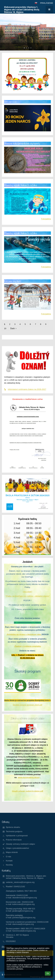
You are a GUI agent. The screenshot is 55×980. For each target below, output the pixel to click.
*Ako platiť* (27, 592)
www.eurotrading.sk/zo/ (29, 777)
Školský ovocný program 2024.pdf (27, 705)
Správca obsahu (13, 827)
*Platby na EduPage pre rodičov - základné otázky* (28, 596)
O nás (9, 857)
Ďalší (14, 328)
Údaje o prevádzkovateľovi (17, 848)
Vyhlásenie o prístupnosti (17, 836)
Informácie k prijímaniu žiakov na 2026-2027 (25, 389)
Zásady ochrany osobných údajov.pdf (27, 791)
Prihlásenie (47, 3)
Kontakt (9, 861)
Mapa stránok (12, 852)
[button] (36, 3)
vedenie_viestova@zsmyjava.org (20, 882)
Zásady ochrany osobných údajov (20, 844)
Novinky (9, 865)
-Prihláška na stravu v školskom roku (24, 634)
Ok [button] (48, 974)
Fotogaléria (46, 219)
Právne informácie (14, 840)
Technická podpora (14, 831)
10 (5, 328)
